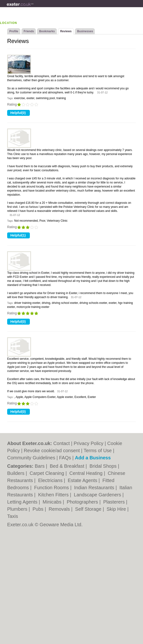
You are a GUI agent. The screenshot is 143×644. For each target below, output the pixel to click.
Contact (61, 443)
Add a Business (93, 458)
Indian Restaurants (95, 488)
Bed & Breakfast (68, 466)
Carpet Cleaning (48, 473)
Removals (60, 509)
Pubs (39, 509)
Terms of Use (98, 451)
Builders (16, 473)
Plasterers (115, 502)
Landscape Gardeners (98, 495)
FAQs (65, 458)
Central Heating (87, 473)
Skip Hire (117, 509)
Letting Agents (23, 502)
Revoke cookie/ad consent (52, 451)
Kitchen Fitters (54, 495)
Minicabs (53, 502)
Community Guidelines (31, 458)
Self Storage (89, 509)
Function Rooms (52, 488)
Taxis (13, 516)
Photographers (83, 502)
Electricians (51, 480)
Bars (40, 466)
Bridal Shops (104, 466)
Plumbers (18, 509)
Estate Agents (83, 480)
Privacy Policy (89, 443)
